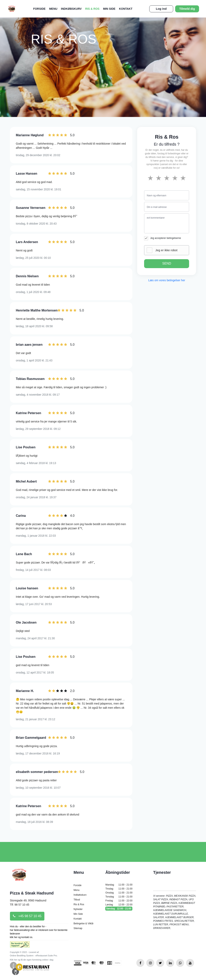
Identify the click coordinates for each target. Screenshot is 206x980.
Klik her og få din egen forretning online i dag (32, 960)
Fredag (119, 901)
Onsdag (119, 893)
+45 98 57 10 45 (27, 916)
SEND (167, 263)
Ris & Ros (92, 9)
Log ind (161, 9)
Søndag (119, 909)
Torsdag (119, 897)
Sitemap (78, 928)
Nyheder (78, 909)
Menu (53, 9)
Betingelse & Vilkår (83, 924)
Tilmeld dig (187, 9)
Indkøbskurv (71, 9)
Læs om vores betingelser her (167, 280)
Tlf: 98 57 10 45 (20, 905)
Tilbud (77, 900)
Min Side (109, 9)
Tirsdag (119, 889)
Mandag (119, 885)
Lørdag (119, 905)
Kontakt (126, 9)
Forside (39, 9)
